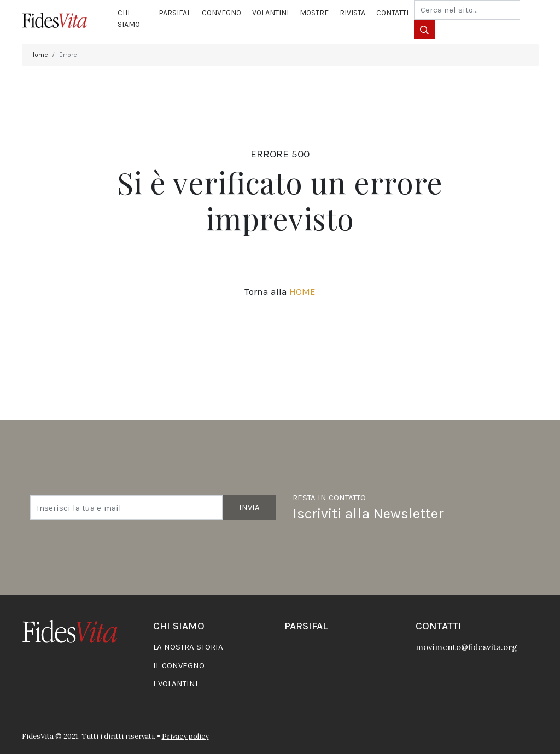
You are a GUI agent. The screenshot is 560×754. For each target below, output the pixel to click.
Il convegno (179, 665)
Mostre (314, 13)
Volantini (270, 13)
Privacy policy (185, 736)
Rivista (352, 13)
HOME (302, 291)
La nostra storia (188, 647)
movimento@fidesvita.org (466, 647)
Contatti (392, 13)
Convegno (221, 13)
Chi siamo (129, 19)
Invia (249, 507)
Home (39, 55)
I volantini (176, 683)
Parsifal (175, 13)
